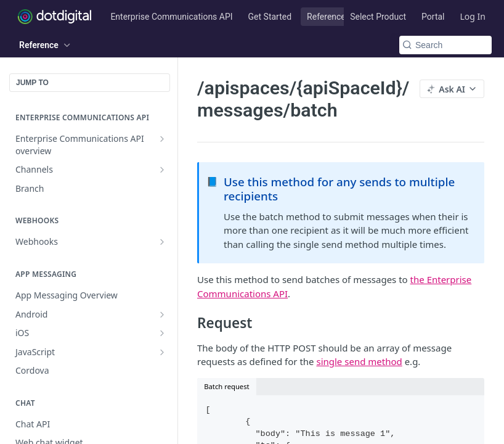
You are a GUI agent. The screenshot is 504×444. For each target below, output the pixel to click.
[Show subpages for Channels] (162, 170)
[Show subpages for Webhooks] (162, 242)
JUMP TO (32, 83)
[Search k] (445, 45)
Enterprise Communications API (171, 17)
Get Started (270, 17)
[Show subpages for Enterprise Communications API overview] (162, 139)
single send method (359, 361)
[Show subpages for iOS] (162, 333)
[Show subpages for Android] (162, 314)
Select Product (378, 17)
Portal (433, 17)
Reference (326, 17)
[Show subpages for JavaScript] (162, 352)
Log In (473, 16)
